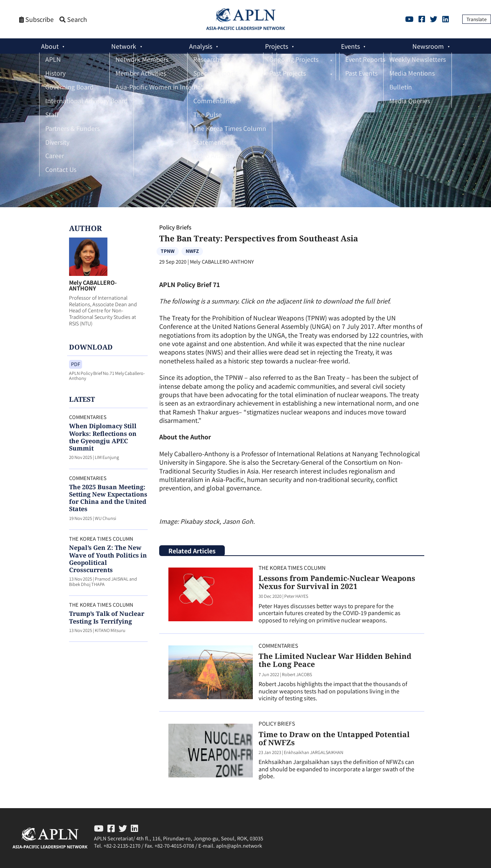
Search (73, 19)
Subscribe (36, 19)
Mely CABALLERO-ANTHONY (93, 285)
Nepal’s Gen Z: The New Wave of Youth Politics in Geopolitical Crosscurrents (108, 559)
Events (350, 46)
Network (124, 46)
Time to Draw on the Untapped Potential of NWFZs (334, 738)
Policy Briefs (175, 227)
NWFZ (192, 251)
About (50, 46)
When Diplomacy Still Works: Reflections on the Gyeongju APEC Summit (103, 437)
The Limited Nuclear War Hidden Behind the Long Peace (335, 660)
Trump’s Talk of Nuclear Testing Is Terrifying (107, 617)
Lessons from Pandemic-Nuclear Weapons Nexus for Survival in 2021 (337, 582)
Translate (477, 19)
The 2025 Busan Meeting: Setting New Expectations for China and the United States (108, 498)
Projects (277, 46)
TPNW (168, 251)
